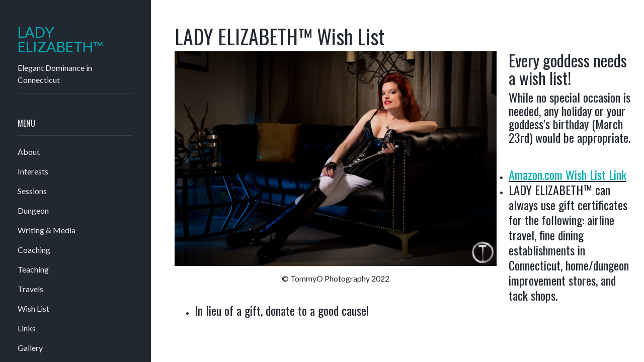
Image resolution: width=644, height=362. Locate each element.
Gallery (30, 348)
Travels (30, 289)
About (29, 152)
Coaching (34, 250)
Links (27, 328)
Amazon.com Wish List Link (568, 174)
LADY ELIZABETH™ (61, 40)
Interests (33, 171)
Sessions (32, 191)
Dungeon (33, 210)
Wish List (33, 308)
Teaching (33, 269)
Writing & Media (47, 230)
